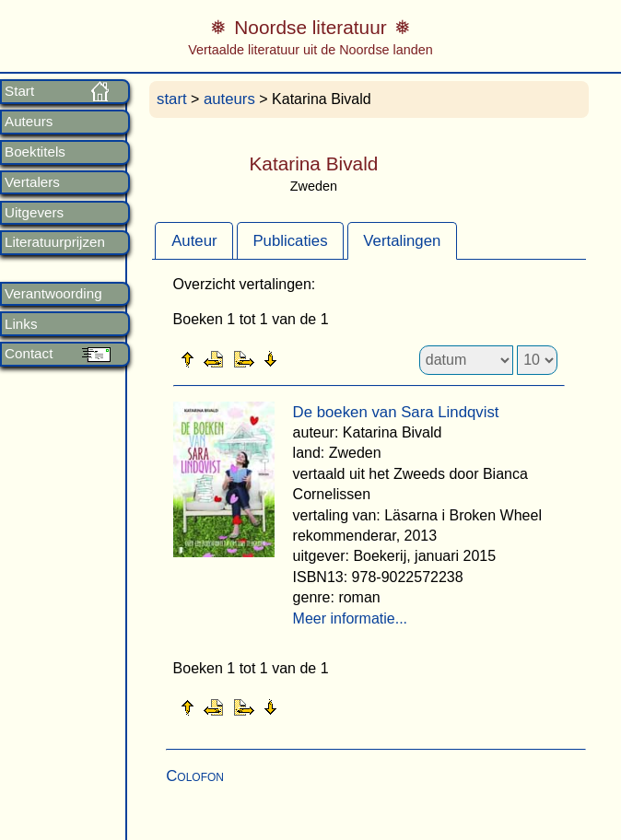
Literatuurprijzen (55, 242)
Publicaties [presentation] (290, 241)
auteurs (229, 99)
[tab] (194, 240)
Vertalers (32, 182)
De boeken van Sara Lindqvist (396, 412)
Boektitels (35, 152)
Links (21, 324)
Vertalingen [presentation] (402, 241)
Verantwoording (53, 294)
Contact (29, 354)
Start (19, 91)
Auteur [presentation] (194, 241)
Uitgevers (34, 213)
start (172, 99)
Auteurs (29, 122)
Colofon (195, 776)
